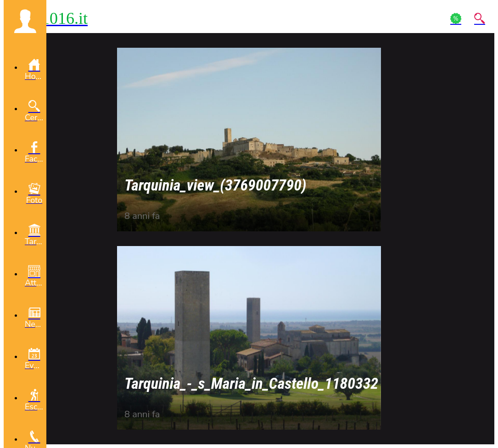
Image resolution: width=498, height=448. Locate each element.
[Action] (456, 18)
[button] (25, 21)
